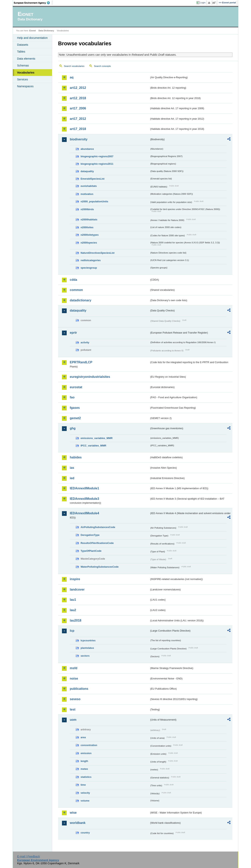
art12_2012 (78, 88)
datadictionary (80, 300)
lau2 (73, 610)
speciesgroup (89, 268)
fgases (75, 408)
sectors (85, 656)
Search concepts (102, 66)
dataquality (87, 171)
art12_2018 (78, 98)
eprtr (73, 333)
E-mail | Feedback (28, 856)
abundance (87, 149)
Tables (21, 52)
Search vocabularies (74, 66)
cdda (73, 280)
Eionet (32, 31)
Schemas (23, 65)
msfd (74, 668)
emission (86, 753)
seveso (75, 699)
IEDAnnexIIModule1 (84, 488)
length (84, 761)
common (76, 290)
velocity (85, 793)
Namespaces (25, 86)
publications (79, 689)
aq (72, 77)
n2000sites (87, 227)
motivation (87, 194)
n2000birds (87, 209)
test (73, 709)
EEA (33, 3)
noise (74, 678)
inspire (75, 579)
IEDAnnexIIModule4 (84, 513)
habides (76, 457)
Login (203, 3)
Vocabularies (26, 73)
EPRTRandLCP (81, 362)
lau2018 (76, 620)
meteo (84, 769)
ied (72, 478)
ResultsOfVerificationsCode (97, 543)
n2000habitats (89, 219)
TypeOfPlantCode (91, 551)
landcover (77, 589)
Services (22, 79)
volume (85, 801)
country (85, 833)
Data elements (26, 59)
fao (72, 397)
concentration (89, 745)
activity (85, 342)
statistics (86, 777)
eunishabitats (89, 186)
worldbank (78, 823)
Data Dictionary (46, 31)
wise (73, 813)
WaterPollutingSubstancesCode (100, 567)
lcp (72, 631)
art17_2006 (78, 108)
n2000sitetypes (90, 235)
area (83, 737)
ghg (73, 428)
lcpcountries (88, 640)
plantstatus (87, 648)
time (83, 785)
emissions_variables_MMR (97, 438)
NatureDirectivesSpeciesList (98, 253)
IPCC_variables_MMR (93, 446)
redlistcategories (91, 260)
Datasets (23, 45)
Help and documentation (32, 38)
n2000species (89, 243)
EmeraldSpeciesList (93, 179)
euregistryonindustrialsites (90, 377)
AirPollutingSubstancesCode (98, 527)
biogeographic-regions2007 (97, 156)
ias (72, 468)
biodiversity (79, 139)
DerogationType (90, 535)
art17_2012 (78, 119)
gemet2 (75, 418)
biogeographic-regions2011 (97, 164)
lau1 (73, 600)
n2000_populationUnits (94, 201)
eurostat (76, 387)
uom (73, 720)
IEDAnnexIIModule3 (84, 499)
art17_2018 (78, 129)
